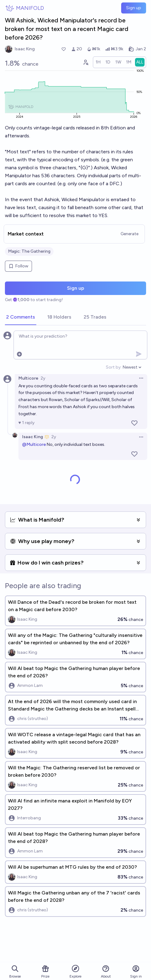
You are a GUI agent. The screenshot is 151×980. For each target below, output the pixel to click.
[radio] (98, 62)
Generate (129, 234)
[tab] (21, 317)
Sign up (134, 8)
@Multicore (34, 444)
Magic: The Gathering (29, 251)
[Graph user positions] (85, 62)
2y (43, 378)
